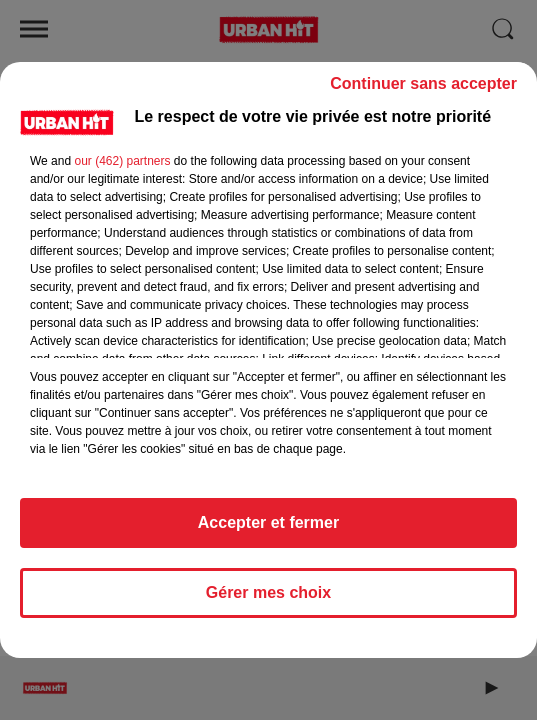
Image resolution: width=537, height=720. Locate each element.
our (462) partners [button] (122, 161)
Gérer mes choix (268, 592)
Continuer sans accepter (423, 83)
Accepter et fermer (268, 522)
